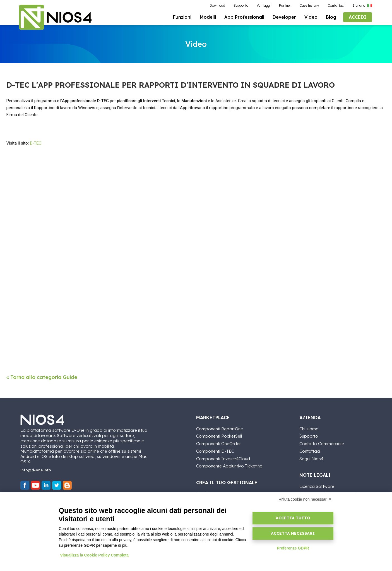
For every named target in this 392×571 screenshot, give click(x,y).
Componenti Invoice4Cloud (223, 458)
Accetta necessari (293, 533)
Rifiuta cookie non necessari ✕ (305, 499)
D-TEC (36, 143)
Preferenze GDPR (293, 548)
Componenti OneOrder (218, 443)
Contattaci (310, 451)
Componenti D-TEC (215, 451)
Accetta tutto (293, 518)
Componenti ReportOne (220, 429)
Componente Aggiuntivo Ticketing (229, 466)
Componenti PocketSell (219, 436)
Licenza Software (317, 486)
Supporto (309, 436)
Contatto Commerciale (322, 443)
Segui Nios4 (311, 458)
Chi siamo (309, 429)
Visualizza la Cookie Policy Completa (95, 555)
